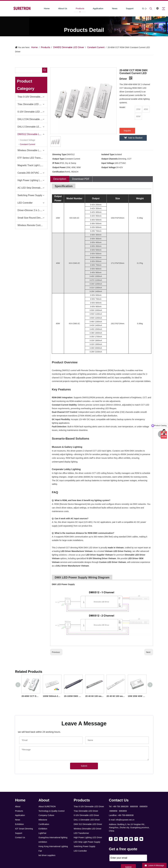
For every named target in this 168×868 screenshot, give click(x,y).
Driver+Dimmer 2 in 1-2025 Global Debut (32, 210)
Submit (84, 766)
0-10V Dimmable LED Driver (32, 112)
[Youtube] (126, 839)
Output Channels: (110, 159)
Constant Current (27, 144)
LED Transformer (81, 833)
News (115, 8)
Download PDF (81, 179)
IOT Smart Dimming (24, 829)
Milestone (43, 820)
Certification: (59, 172)
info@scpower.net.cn (125, 820)
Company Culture (46, 815)
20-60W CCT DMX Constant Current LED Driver (31, 696)
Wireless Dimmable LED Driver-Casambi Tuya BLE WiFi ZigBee (32, 150)
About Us (63, 8)
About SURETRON (47, 806)
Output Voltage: (109, 167)
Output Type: (59, 159)
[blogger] (141, 839)
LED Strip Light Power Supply (87, 842)
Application (98, 8)
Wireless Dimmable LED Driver (88, 829)
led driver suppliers (47, 855)
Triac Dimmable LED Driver (31, 104)
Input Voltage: (108, 163)
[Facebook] (111, 839)
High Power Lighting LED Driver (32, 180)
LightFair (42, 833)
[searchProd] (29, 70)
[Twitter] (121, 839)
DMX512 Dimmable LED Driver (32, 134)
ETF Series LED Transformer (32, 158)
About (18, 806)
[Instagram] (131, 839)
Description (60, 179)
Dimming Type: (60, 154)
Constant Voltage (27, 140)
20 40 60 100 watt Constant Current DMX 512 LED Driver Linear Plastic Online (116, 696)
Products (80, 8)
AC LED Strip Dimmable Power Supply (32, 188)
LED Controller (25, 203)
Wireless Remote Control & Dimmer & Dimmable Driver (32, 225)
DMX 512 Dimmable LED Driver (88, 824)
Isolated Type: (108, 154)
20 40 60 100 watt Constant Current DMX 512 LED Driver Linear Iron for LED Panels (94, 696)
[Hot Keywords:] (45, 70)
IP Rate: (56, 163)
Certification (44, 824)
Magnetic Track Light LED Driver (32, 165)
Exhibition (19, 824)
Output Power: (59, 167)
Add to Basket (135, 138)
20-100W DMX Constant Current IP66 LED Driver (73, 696)
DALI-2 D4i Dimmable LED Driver (32, 119)
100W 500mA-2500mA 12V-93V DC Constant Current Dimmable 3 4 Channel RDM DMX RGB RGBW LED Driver (52, 696)
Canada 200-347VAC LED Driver (32, 173)
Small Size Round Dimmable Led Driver (32, 218)
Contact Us (20, 837)
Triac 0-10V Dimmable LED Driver (32, 97)
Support (130, 8)
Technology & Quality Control (51, 811)
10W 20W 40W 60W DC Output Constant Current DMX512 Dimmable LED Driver (137, 696)
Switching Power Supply (30, 195)
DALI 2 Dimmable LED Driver (87, 820)
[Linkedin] (116, 839)
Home (47, 8)
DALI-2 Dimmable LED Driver (32, 127)
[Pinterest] (136, 839)
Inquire (127, 131)
